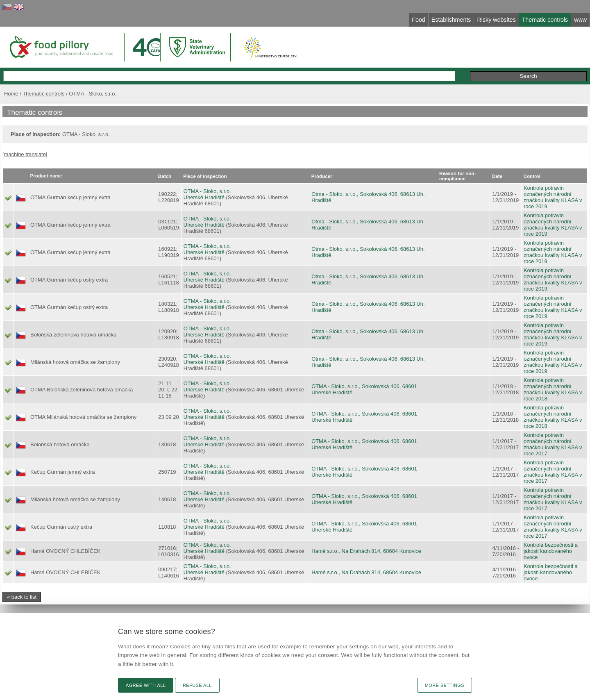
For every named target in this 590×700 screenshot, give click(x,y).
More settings (445, 685)
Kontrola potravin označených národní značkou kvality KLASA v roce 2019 (553, 197)
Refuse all (197, 685)
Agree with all (146, 685)
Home (11, 94)
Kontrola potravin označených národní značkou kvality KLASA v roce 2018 (553, 389)
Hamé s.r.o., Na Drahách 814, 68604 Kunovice (366, 551)
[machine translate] (25, 154)
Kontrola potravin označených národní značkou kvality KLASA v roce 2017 (553, 444)
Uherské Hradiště (204, 197)
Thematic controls (43, 94)
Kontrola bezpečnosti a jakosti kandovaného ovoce (551, 551)
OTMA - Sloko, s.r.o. (207, 191)
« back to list (22, 597)
